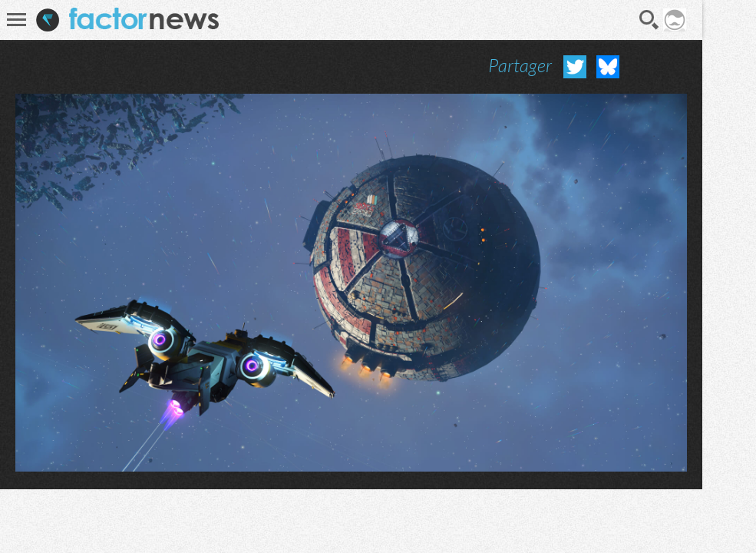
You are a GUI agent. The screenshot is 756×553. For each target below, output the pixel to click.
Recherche (649, 20)
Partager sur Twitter (575, 67)
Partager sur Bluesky (608, 67)
